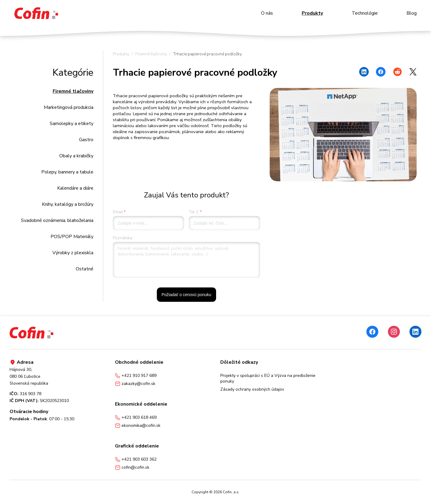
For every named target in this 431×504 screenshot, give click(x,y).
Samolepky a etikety (72, 124)
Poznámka (123, 238)
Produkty (312, 13)
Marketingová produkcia (69, 107)
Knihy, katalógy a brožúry (68, 204)
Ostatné (85, 269)
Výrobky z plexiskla (73, 253)
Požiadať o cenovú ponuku (186, 295)
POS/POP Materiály (72, 237)
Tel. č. (194, 212)
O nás (267, 13)
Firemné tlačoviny (73, 91)
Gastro (86, 140)
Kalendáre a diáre (75, 188)
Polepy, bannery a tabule (67, 172)
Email (118, 212)
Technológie (365, 13)
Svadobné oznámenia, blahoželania (57, 220)
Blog (412, 13)
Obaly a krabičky (76, 156)
